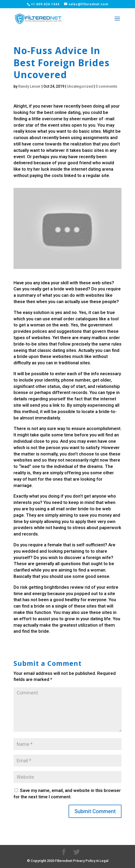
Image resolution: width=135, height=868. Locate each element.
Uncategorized (80, 86)
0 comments (106, 86)
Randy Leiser (30, 86)
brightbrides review (64, 587)
